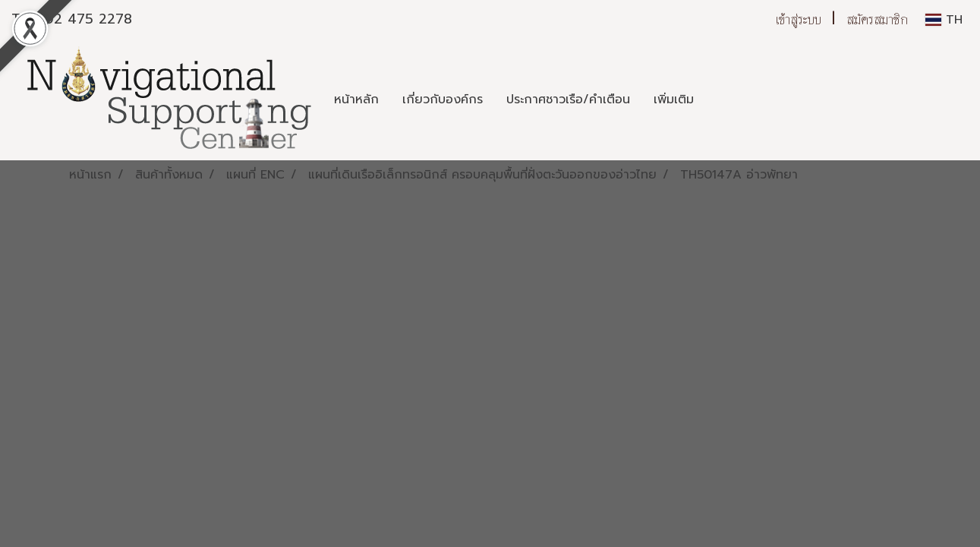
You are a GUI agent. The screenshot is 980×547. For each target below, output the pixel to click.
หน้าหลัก (356, 100)
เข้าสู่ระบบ (799, 19)
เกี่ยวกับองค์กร (443, 100)
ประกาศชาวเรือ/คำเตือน (568, 100)
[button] (719, 100)
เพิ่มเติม (674, 100)
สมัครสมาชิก (877, 19)
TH (944, 20)
